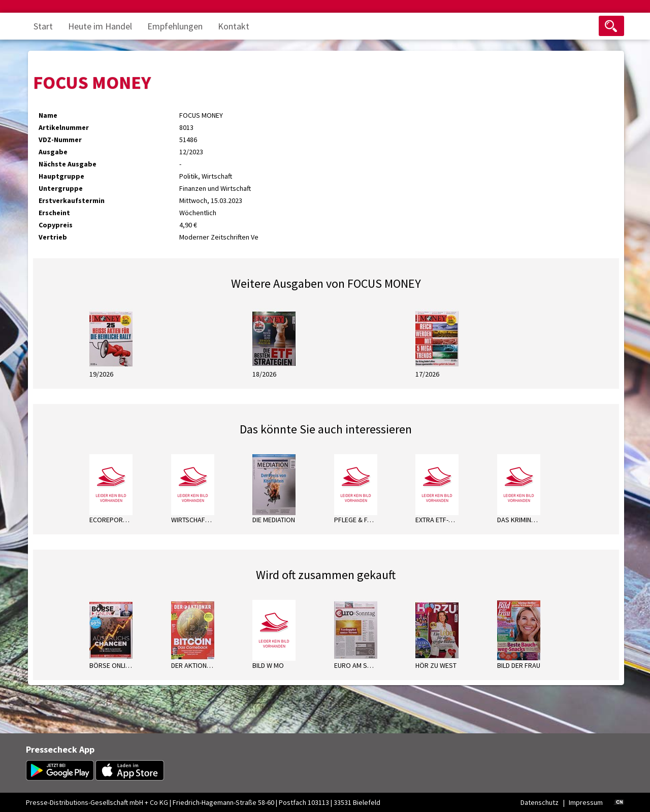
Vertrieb (53, 237)
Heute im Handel (100, 26)
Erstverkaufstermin (72, 200)
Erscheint (54, 213)
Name (48, 115)
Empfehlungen (175, 26)
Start (43, 26)
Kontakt (234, 26)
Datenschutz (540, 802)
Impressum (586, 802)
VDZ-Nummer (60, 140)
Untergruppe (61, 188)
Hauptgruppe (61, 176)
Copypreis (56, 225)
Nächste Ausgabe (68, 164)
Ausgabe (53, 152)
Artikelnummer (64, 127)
